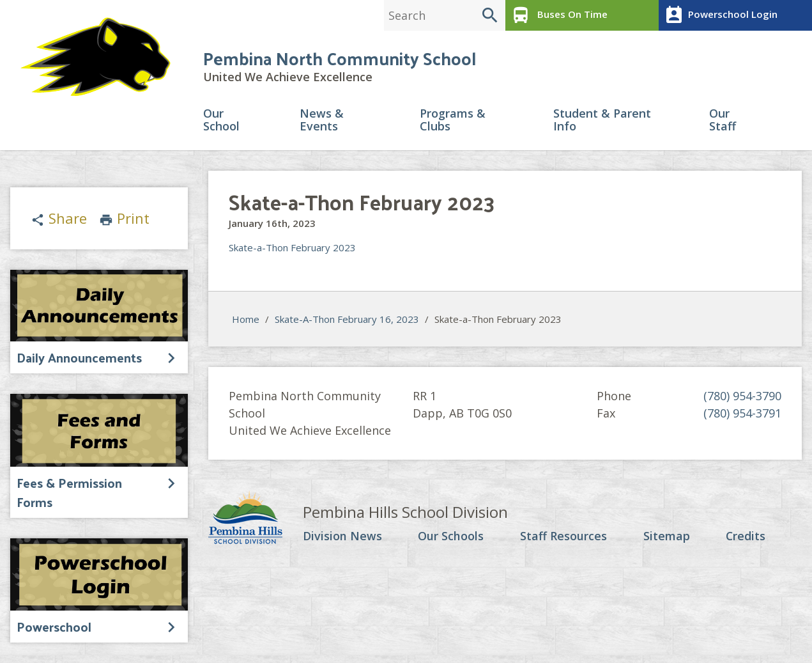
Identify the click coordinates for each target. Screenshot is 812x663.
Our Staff (723, 121)
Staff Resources (563, 537)
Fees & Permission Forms (69, 492)
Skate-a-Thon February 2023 (292, 248)
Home (246, 319)
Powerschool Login (720, 15)
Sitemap (666, 537)
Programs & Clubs (453, 121)
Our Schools (451, 537)
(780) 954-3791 (742, 414)
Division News (342, 537)
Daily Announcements (79, 357)
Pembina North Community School (340, 59)
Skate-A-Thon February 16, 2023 (347, 319)
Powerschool (54, 627)
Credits (745, 537)
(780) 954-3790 (742, 396)
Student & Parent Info (602, 121)
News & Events (322, 121)
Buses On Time (558, 15)
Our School (221, 121)
